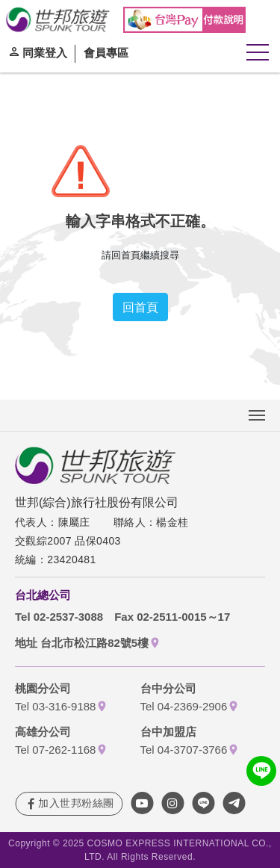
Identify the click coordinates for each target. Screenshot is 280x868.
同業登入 (45, 52)
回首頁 (140, 307)
